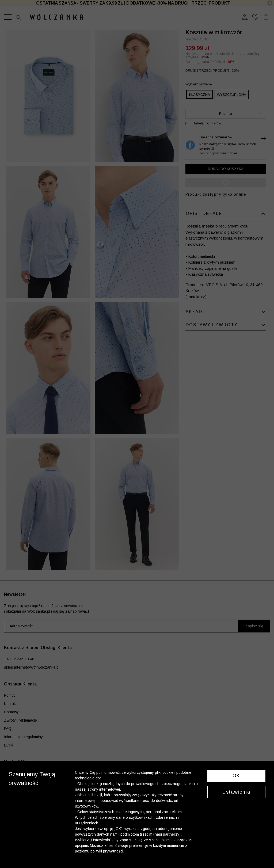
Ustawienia (236, 792)
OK (236, 776)
